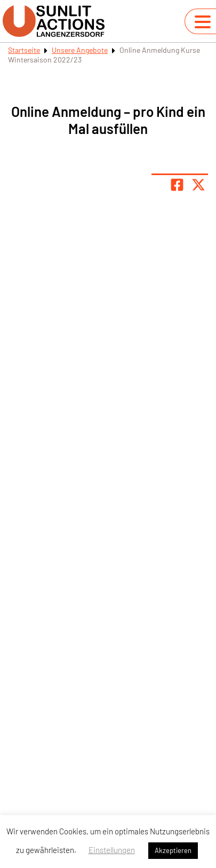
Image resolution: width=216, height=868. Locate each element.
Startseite (24, 50)
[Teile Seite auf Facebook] (177, 185)
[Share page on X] (198, 185)
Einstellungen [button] (112, 850)
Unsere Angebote (80, 50)
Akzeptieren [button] (173, 850)
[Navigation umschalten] (203, 22)
